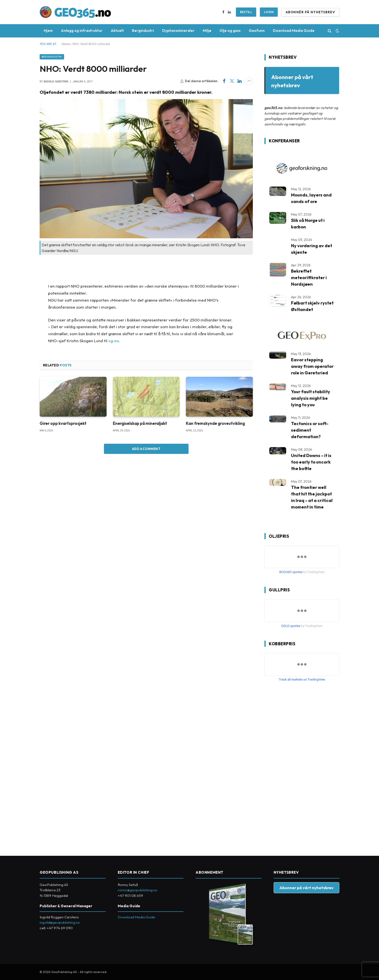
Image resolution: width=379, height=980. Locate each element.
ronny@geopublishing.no (138, 890)
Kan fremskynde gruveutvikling (215, 423)
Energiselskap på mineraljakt (140, 423)
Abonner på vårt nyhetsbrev (306, 888)
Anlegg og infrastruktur (82, 31)
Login (269, 12)
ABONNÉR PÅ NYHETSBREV (310, 12)
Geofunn (257, 31)
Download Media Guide (294, 31)
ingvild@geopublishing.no (60, 922)
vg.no (113, 341)
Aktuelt (117, 31)
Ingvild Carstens (56, 82)
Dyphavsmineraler (178, 31)
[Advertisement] (301, 767)
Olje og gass (230, 31)
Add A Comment (146, 449)
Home (66, 44)
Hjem (48, 31)
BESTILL (246, 12)
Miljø (207, 31)
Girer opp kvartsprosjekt (63, 423)
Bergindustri (143, 31)
